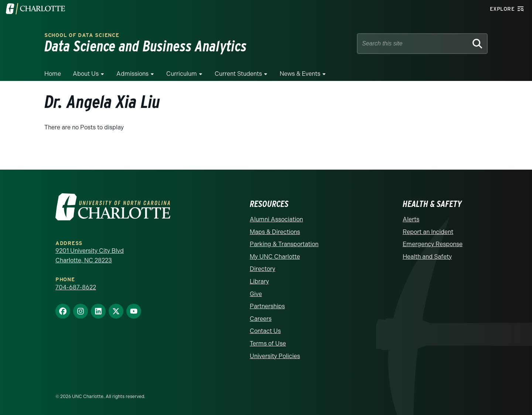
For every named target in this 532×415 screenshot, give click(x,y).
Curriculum (182, 74)
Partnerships (267, 306)
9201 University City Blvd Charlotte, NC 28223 (90, 256)
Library (259, 281)
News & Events (300, 74)
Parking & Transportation (284, 244)
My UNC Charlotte (275, 257)
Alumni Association (276, 219)
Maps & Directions (275, 232)
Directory (262, 269)
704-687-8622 (76, 287)
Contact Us (265, 331)
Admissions (132, 74)
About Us (86, 74)
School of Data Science (82, 35)
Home (53, 74)
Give (256, 294)
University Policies (275, 356)
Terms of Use (268, 343)
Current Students (238, 74)
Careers (261, 319)
